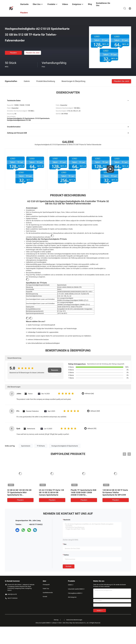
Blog (90, 4)
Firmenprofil (46, 585)
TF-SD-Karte (41, 446)
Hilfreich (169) (95, 411)
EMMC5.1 (71, 585)
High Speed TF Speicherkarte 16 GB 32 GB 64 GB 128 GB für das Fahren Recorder (20, 492)
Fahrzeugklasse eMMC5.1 (75, 593)
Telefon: (66, 555)
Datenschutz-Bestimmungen (74, 620)
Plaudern (13, 53)
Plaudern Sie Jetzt (33, 53)
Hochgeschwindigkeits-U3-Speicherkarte (65, 446)
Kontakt (69, 566)
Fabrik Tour (46, 589)
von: (65, 544)
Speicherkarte (26, 446)
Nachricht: (67, 520)
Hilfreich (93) (92, 429)
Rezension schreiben (55, 371)
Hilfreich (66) (89, 394)
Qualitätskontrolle (48, 593)
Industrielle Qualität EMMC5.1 (76, 589)
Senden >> (100, 610)
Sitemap (56, 620)
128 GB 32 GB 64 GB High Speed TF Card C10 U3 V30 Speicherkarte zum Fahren (114, 492)
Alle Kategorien (72, 597)
